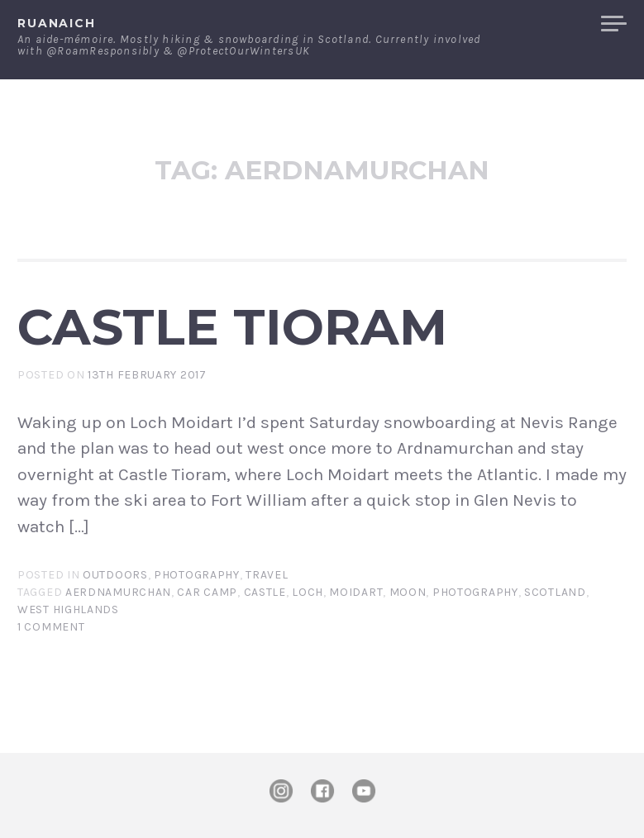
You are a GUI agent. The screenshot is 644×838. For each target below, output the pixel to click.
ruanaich (57, 23)
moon (408, 592)
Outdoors (115, 575)
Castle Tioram (232, 326)
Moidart (356, 592)
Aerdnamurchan (118, 592)
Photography (197, 575)
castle (265, 592)
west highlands (68, 609)
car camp (207, 592)
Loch (308, 592)
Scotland (555, 592)
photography (475, 592)
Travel (267, 575)
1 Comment (51, 627)
